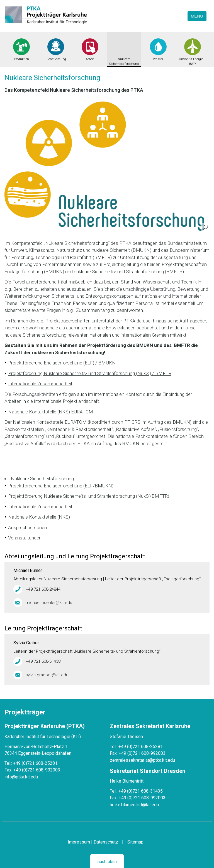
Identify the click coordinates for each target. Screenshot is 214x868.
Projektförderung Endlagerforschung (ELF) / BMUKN (62, 363)
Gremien (160, 335)
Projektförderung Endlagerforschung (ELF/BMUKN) (61, 486)
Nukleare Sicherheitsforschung (124, 61)
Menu (197, 16)
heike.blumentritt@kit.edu (134, 805)
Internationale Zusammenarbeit (40, 384)
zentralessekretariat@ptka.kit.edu (142, 760)
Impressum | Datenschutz (93, 842)
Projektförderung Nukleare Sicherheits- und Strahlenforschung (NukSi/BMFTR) (89, 496)
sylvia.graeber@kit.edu (47, 675)
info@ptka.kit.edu (21, 777)
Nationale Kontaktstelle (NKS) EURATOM (51, 412)
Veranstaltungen (25, 538)
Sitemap (135, 842)
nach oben (107, 862)
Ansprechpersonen (27, 527)
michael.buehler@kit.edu (49, 603)
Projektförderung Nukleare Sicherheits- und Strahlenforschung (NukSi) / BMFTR (90, 373)
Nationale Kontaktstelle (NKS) (39, 517)
